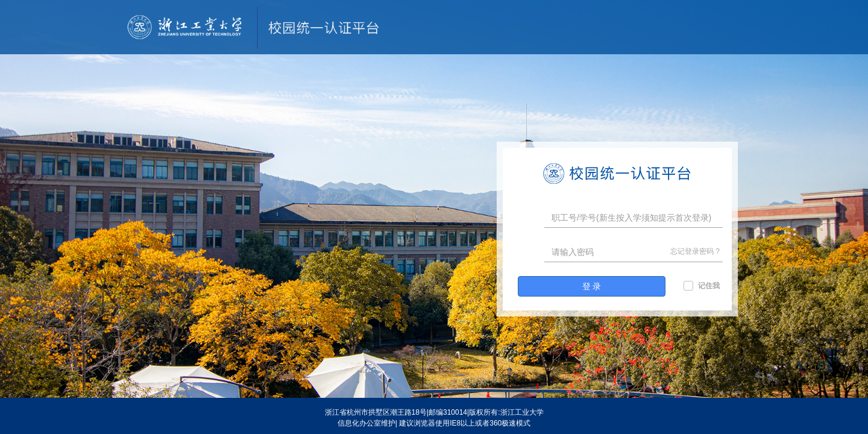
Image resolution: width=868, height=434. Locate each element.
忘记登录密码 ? (695, 251)
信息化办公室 (359, 423)
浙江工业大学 (522, 412)
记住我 (709, 286)
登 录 (592, 286)
